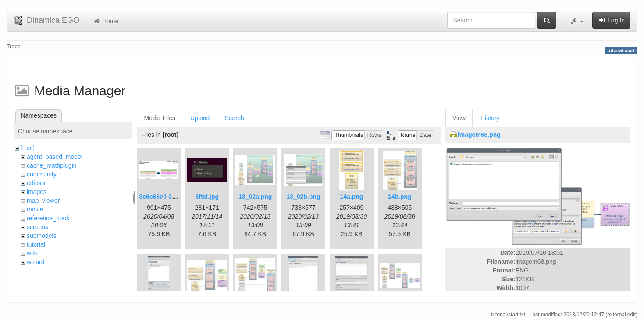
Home (105, 21)
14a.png (352, 197)
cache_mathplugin (52, 165)
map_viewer (43, 201)
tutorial (36, 244)
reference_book (48, 218)
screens (37, 227)
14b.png (400, 197)
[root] (28, 148)
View (459, 118)
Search (234, 118)
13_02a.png (255, 197)
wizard (36, 262)
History (490, 118)
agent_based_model (55, 157)
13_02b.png (304, 197)
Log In (611, 20)
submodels (42, 236)
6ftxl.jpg (207, 197)
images (37, 192)
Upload (200, 118)
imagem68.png (479, 135)
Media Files (160, 118)
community (42, 174)
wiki (32, 253)
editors (36, 183)
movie (35, 209)
